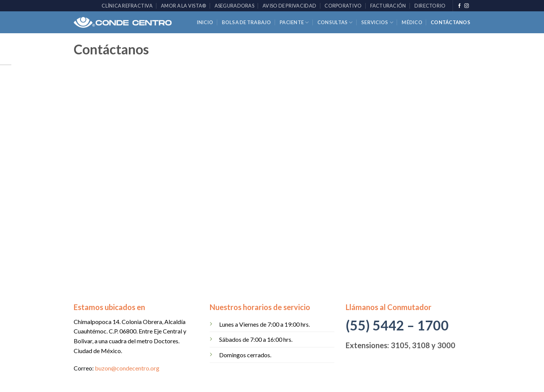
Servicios (377, 22)
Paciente (294, 22)
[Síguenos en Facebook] (459, 6)
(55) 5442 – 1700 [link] (397, 325)
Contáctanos (450, 22)
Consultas (335, 22)
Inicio (205, 22)
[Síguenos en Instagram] (467, 6)
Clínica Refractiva (127, 6)
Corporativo (343, 6)
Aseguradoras (234, 6)
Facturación (388, 6)
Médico (412, 22)
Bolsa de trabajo (246, 22)
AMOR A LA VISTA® (183, 6)
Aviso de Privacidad (289, 6)
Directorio (430, 6)
